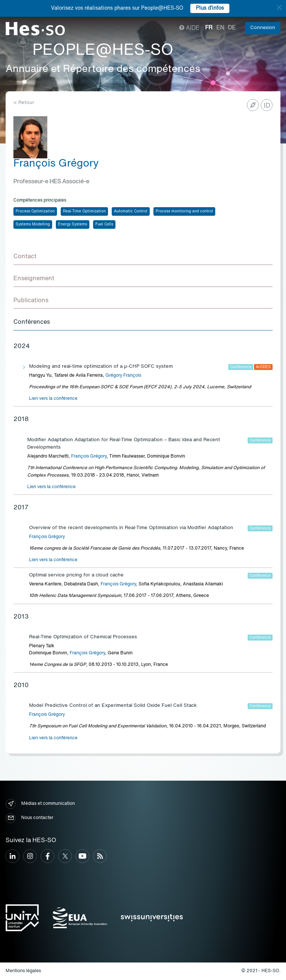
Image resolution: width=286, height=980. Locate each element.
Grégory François (123, 376)
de (232, 28)
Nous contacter (29, 818)
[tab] (143, 257)
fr (209, 28)
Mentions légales (23, 971)
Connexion (263, 28)
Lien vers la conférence (53, 399)
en (220, 28)
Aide (189, 28)
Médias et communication (40, 804)
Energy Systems (73, 224)
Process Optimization (35, 211)
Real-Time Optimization (84, 211)
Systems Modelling (33, 224)
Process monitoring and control (184, 211)
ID (267, 106)
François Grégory (89, 456)
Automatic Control (131, 211)
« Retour (24, 103)
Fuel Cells (104, 224)
